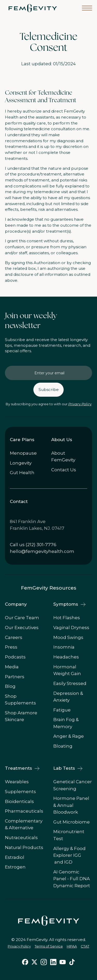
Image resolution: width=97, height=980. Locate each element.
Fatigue (62, 710)
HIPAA (72, 946)
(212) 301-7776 (41, 545)
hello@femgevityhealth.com (42, 551)
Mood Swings (68, 637)
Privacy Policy (80, 404)
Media (12, 667)
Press (11, 647)
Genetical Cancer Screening (73, 785)
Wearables (17, 782)
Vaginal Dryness (71, 628)
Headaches (66, 657)
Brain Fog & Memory (66, 723)
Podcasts (15, 657)
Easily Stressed (70, 683)
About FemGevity (63, 456)
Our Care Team (22, 618)
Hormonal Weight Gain (67, 670)
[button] (87, 8)
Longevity (21, 463)
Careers (14, 637)
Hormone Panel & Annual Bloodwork (71, 805)
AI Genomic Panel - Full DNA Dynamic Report (72, 879)
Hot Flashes (67, 618)
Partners (15, 677)
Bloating (63, 746)
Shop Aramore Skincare (21, 716)
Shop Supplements (20, 700)
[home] (31, 8)
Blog (10, 686)
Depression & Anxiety (68, 697)
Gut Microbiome (72, 822)
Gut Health (22, 473)
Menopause (23, 453)
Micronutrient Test (69, 835)
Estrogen (15, 867)
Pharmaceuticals (24, 811)
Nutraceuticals (21, 838)
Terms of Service (49, 946)
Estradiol (15, 857)
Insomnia (64, 647)
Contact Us (64, 470)
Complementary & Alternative (24, 824)
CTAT (85, 946)
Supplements (20, 792)
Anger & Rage (69, 736)
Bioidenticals (19, 801)
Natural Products (24, 847)
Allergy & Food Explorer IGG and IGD (69, 855)
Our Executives (22, 628)
